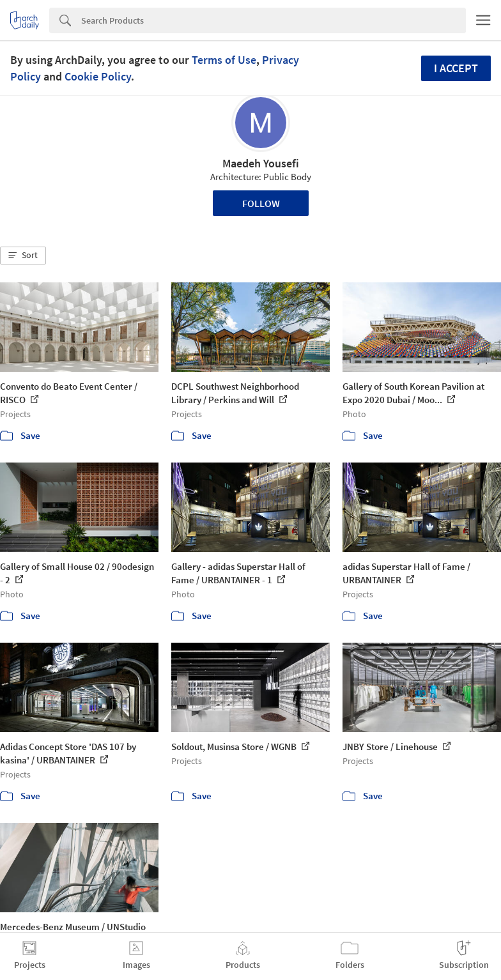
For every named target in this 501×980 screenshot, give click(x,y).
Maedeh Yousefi (261, 163)
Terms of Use (224, 60)
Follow (261, 203)
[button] (23, 256)
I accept (456, 68)
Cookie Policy (98, 76)
